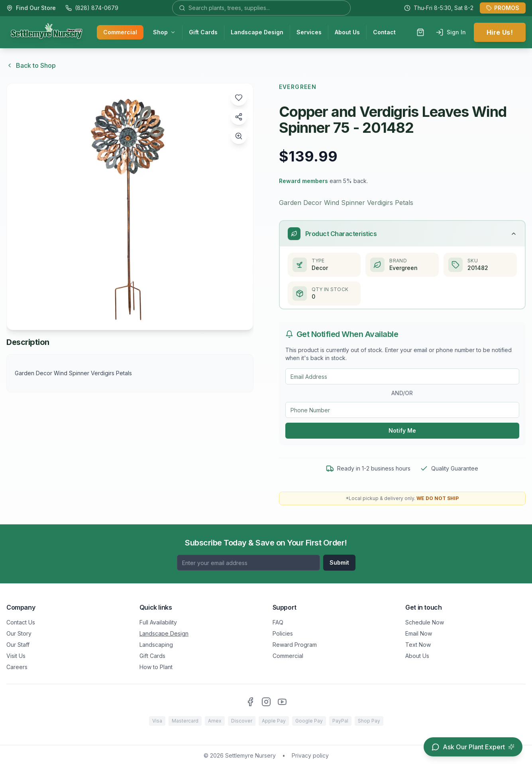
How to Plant (156, 667)
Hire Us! (500, 32)
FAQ (278, 622)
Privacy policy (310, 755)
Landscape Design (257, 32)
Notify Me (402, 430)
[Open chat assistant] (473, 747)
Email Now (419, 633)
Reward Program (295, 645)
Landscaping (156, 645)
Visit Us (16, 656)
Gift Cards (203, 32)
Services (309, 32)
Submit (339, 562)
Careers (17, 667)
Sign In (451, 32)
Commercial (120, 32)
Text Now (418, 645)
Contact (384, 32)
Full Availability (158, 622)
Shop (164, 32)
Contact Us (21, 622)
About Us (347, 32)
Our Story (19, 633)
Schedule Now (425, 622)
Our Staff (18, 645)
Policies (283, 633)
